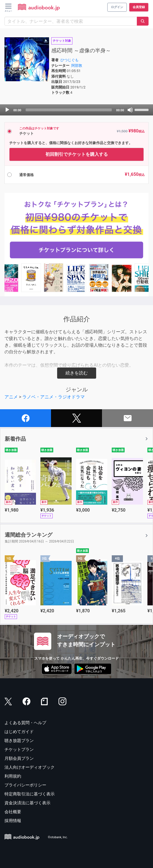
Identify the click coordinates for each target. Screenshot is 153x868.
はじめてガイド (19, 732)
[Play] (7, 110)
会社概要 (13, 812)
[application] (76, 110)
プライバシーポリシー (25, 785)
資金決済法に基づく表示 (27, 803)
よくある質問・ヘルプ (25, 723)
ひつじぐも (70, 60)
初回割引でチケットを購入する (77, 154)
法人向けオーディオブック (30, 767)
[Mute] (130, 110)
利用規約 (13, 776)
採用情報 (13, 821)
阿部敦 (77, 66)
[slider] (69, 110)
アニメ (11, 397)
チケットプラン (19, 749)
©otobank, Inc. (58, 837)
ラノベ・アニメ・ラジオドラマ (54, 397)
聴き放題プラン (19, 741)
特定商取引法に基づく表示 (30, 794)
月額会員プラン (19, 758)
